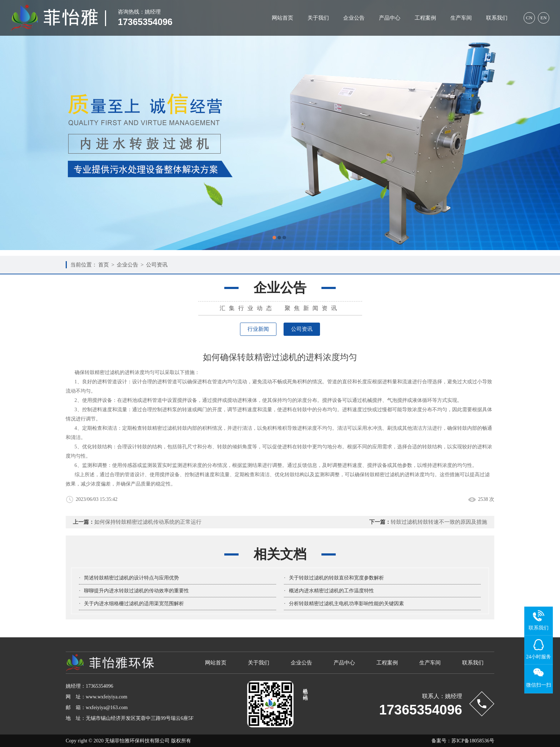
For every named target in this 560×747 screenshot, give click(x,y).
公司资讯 (157, 265)
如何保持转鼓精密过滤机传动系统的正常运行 (148, 522)
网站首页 (282, 18)
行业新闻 (258, 329)
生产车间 (461, 18)
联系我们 (497, 18)
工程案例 (425, 18)
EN (543, 18)
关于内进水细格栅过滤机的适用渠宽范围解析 (134, 604)
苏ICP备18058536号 (473, 741)
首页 (104, 265)
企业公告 (354, 18)
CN (529, 18)
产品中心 (390, 18)
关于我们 (318, 18)
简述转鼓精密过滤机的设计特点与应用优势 (131, 578)
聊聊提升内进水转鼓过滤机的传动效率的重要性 (136, 591)
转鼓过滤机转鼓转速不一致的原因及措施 (439, 522)
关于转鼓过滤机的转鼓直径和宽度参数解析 (336, 578)
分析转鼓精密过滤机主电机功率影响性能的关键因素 (346, 604)
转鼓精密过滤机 (160, 428)
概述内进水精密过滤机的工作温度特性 (331, 591)
